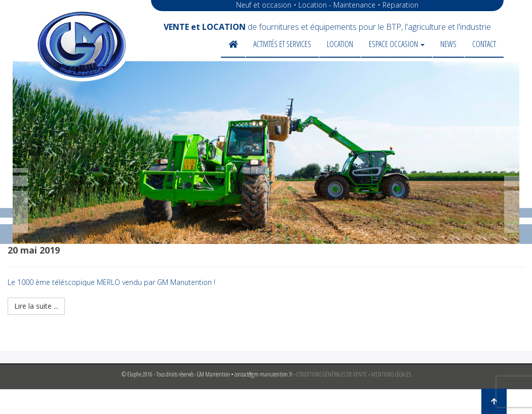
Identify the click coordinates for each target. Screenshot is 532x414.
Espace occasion (397, 44)
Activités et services (282, 44)
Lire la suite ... (36, 306)
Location (340, 44)
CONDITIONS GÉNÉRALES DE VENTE (332, 374)
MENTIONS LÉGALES (391, 374)
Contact (484, 44)
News (448, 44)
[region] (266, 153)
